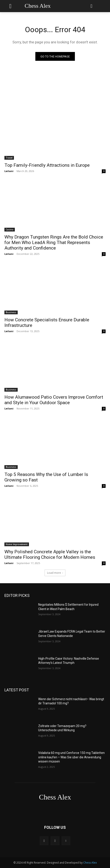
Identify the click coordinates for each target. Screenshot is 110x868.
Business (11, 312)
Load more (55, 573)
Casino (10, 229)
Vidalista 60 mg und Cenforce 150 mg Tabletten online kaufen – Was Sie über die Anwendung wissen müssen (71, 757)
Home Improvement (17, 544)
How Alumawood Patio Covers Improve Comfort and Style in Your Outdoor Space (54, 400)
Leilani (9, 171)
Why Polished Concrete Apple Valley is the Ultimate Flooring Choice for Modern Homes (50, 554)
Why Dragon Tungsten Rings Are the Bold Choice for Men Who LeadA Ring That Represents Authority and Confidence (54, 242)
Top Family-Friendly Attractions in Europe (47, 165)
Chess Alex (90, 863)
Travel (9, 158)
